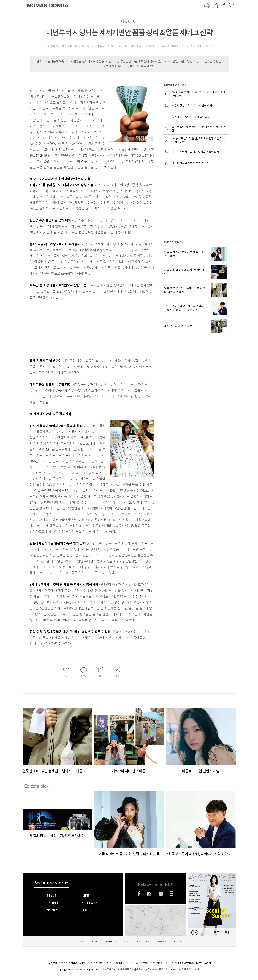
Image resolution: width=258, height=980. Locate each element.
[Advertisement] (83, 328)
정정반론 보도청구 (102, 963)
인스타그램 (149, 894)
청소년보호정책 (203, 963)
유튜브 (161, 894)
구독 (217, 932)
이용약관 (171, 963)
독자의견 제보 (85, 963)
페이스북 (139, 894)
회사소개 (130, 963)
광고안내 (63, 963)
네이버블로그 (172, 894)
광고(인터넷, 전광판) (146, 963)
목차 (206, 932)
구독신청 (53, 963)
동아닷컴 (120, 963)
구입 (228, 932)
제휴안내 (161, 963)
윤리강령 (73, 963)
